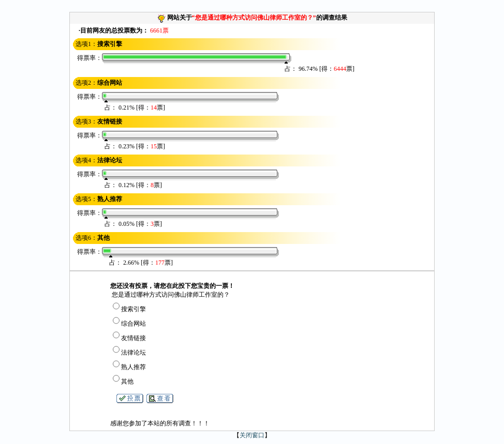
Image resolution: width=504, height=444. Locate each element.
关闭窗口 (252, 435)
